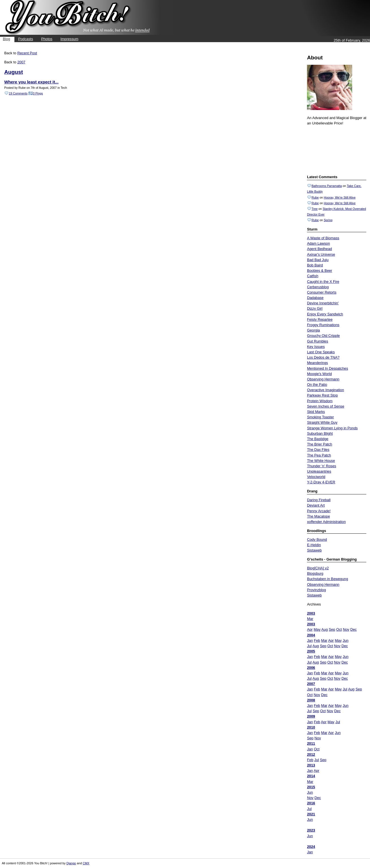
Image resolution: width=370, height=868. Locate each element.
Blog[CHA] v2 (318, 568)
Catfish (313, 276)
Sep (332, 629)
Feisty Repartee (320, 319)
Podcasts (26, 39)
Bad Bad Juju (318, 260)
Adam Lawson (318, 243)
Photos (47, 39)
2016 (311, 803)
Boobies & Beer (320, 271)
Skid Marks (316, 412)
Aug (325, 629)
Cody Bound (317, 539)
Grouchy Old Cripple (323, 336)
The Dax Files (318, 450)
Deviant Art (316, 505)
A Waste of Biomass (323, 238)
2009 (311, 716)
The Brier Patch (320, 444)
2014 (311, 776)
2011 (311, 743)
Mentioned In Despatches (327, 368)
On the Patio (317, 385)
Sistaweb (314, 550)
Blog (7, 39)
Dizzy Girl (315, 308)
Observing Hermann (323, 379)
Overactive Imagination (325, 390)
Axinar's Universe (321, 254)
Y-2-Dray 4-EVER (321, 482)
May (317, 629)
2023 (311, 830)
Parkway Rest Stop (322, 395)
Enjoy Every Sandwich (325, 314)
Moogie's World (319, 374)
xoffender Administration (326, 522)
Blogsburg (315, 573)
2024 (311, 847)
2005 (311, 651)
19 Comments (18, 93)
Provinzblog (316, 590)
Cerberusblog (318, 287)
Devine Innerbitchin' (323, 303)
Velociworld (316, 477)
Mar (310, 619)
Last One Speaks (321, 352)
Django (71, 863)
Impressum (69, 39)
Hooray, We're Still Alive (339, 197)
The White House (321, 461)
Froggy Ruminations (323, 325)
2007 (311, 684)
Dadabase (315, 298)
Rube (315, 197)
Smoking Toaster (320, 417)
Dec (353, 629)
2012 (311, 754)
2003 (311, 613)
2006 (311, 668)
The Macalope (318, 516)
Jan (310, 640)
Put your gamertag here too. (336, 149)
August (14, 72)
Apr (310, 629)
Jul (309, 646)
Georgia (313, 330)
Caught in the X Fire (323, 282)
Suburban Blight (320, 433)
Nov (346, 629)
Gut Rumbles (318, 341)
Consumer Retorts (322, 292)
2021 (311, 814)
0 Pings (38, 93)
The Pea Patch (319, 455)
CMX (86, 863)
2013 (311, 765)
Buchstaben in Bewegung (327, 579)
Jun (346, 640)
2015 (311, 787)
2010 (311, 727)
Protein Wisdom (320, 401)
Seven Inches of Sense (326, 406)
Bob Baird (315, 265)
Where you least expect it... (31, 82)
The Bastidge (318, 439)
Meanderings (317, 363)
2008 (311, 700)
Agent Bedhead (319, 249)
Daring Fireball (319, 500)
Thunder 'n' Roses (322, 466)
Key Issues (316, 347)
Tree (315, 209)
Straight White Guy (322, 422)
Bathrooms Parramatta (327, 186)
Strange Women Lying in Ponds (332, 428)
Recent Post (27, 53)
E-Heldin (314, 545)
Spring (328, 220)
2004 (311, 635)
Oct (339, 629)
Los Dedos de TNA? (323, 357)
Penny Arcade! (319, 511)
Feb (317, 640)
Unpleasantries (319, 471)
